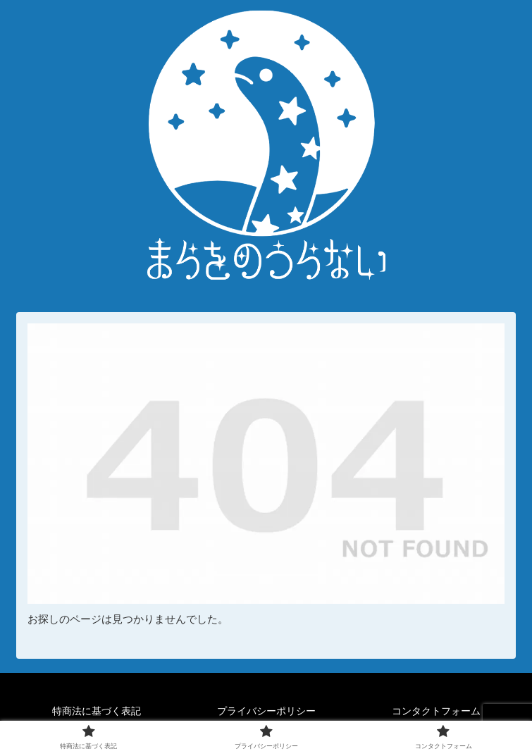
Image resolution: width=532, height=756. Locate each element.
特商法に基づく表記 (97, 711)
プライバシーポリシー (266, 711)
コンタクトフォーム (436, 711)
